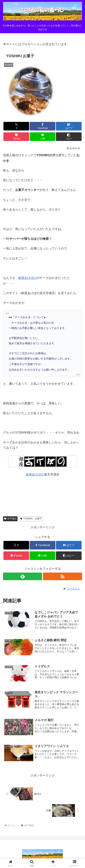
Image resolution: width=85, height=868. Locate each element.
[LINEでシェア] (42, 137)
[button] (69, 137)
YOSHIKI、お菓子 (31, 519)
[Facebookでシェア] (42, 126)
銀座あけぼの (27, 278)
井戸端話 (10, 519)
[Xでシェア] (16, 126)
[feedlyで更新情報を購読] (23, 576)
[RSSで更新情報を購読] (62, 576)
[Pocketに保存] (16, 137)
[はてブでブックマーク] (69, 126)
